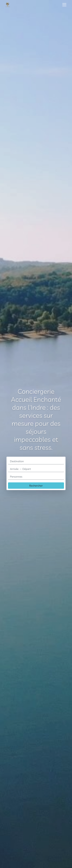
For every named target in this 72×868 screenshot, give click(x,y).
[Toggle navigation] (64, 5)
